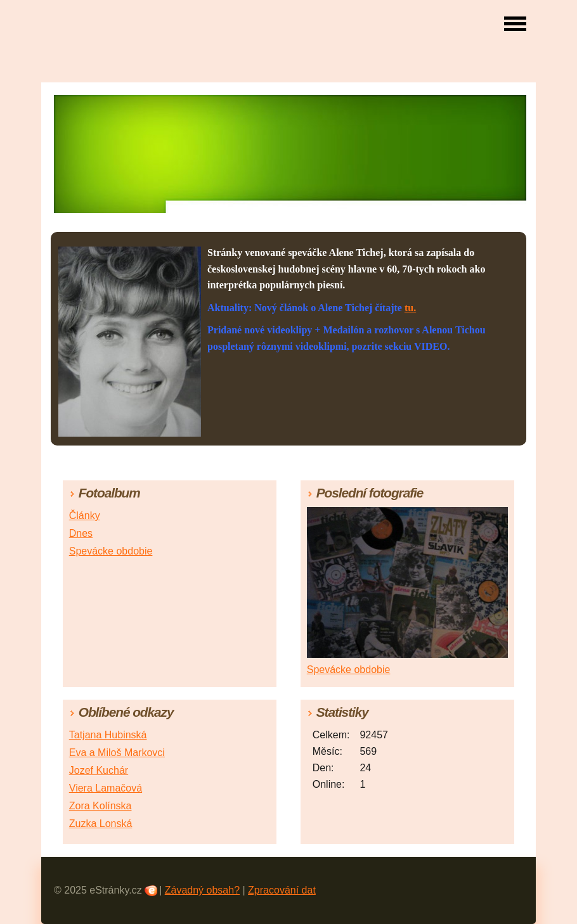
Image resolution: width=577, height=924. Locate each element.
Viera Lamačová (106, 788)
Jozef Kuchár (99, 770)
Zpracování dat (282, 890)
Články (85, 516)
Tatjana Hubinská (108, 735)
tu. (410, 308)
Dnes (81, 533)
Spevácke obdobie (111, 551)
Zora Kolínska (100, 806)
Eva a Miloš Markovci (117, 753)
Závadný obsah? (202, 890)
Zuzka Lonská (101, 824)
